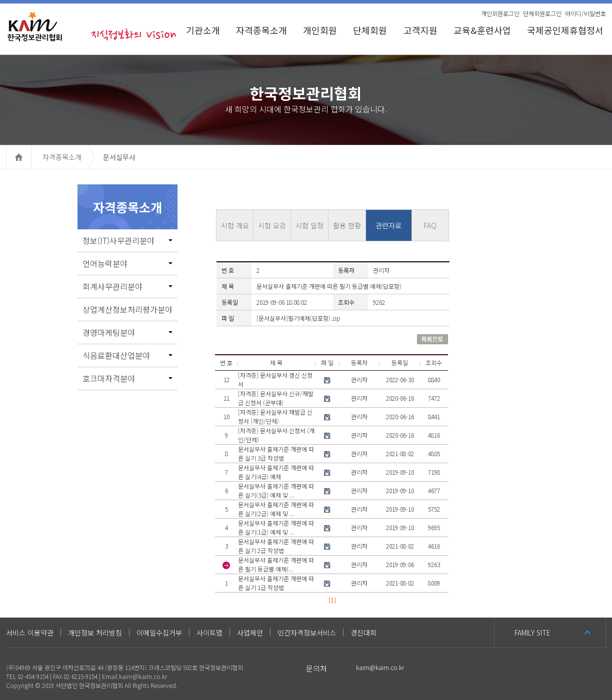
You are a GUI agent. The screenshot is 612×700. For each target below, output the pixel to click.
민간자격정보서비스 (307, 633)
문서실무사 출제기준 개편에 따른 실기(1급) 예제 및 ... (276, 527)
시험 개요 (235, 225)
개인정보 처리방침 (95, 633)
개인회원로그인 (500, 13)
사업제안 (250, 633)
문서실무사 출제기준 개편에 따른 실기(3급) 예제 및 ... (276, 490)
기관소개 (203, 30)
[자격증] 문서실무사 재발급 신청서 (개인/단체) (275, 416)
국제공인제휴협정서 (566, 30)
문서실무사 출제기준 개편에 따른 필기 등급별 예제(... (276, 564)
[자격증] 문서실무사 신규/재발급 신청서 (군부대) (276, 398)
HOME (31, 157)
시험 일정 (309, 225)
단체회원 (370, 30)
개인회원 (320, 30)
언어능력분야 (127, 263)
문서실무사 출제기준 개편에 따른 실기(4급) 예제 (276, 472)
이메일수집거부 (159, 633)
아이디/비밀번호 (585, 13)
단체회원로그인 (542, 13)
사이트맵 (209, 633)
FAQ (430, 225)
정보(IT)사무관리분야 (127, 240)
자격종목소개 (261, 30)
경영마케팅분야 (127, 332)
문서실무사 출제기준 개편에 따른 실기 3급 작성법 (276, 453)
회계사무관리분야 (127, 286)
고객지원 (420, 30)
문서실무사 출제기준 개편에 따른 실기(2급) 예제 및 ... (276, 509)
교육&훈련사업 (482, 30)
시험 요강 (272, 225)
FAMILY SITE (532, 633)
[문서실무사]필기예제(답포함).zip (298, 318)
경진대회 (363, 633)
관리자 (359, 379)
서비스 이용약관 (30, 633)
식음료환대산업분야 (127, 355)
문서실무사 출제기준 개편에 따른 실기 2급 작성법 (276, 546)
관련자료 (388, 225)
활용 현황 (347, 225)
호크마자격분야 (127, 378)
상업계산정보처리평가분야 (127, 309)
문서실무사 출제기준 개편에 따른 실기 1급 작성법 (276, 583)
